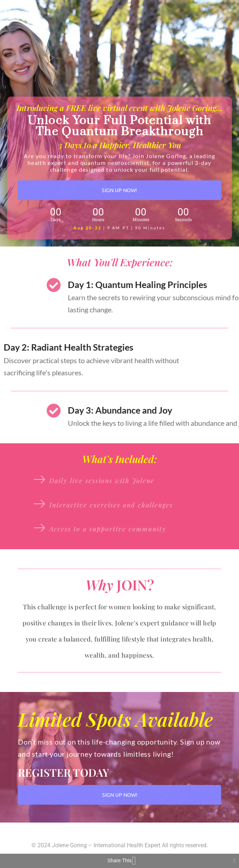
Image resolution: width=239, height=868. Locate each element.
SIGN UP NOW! (119, 190)
